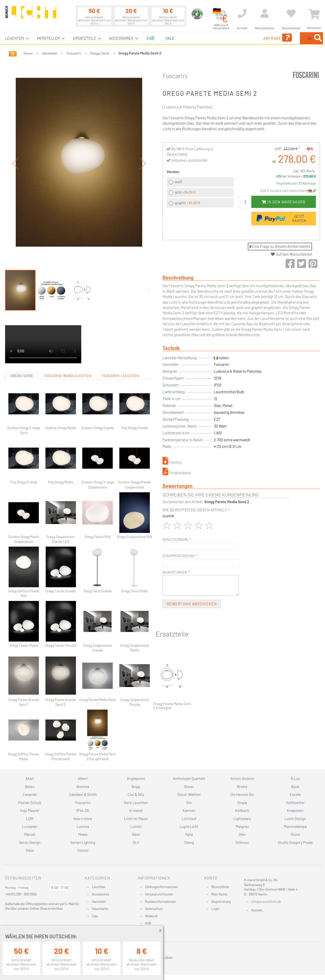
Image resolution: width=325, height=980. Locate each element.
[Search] (318, 38)
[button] (15, 149)
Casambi (30, 794)
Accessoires (101, 894)
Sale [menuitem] (170, 38)
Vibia (30, 850)
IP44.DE (83, 810)
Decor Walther (189, 794)
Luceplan (30, 826)
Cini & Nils (136, 794)
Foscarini (74, 53)
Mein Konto (219, 894)
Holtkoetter (295, 803)
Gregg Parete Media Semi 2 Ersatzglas (172, 706)
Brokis (242, 787)
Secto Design (30, 842)
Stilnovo (242, 842)
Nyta (189, 834)
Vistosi (83, 850)
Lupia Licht (189, 826)
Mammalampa (295, 826)
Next (136, 834)
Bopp (136, 787)
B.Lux (295, 778)
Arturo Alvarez (242, 778)
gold (185, 192)
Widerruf (151, 916)
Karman (189, 810)
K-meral (136, 810)
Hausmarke (100, 909)
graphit (188, 203)
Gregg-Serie (100, 53)
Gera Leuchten (136, 803)
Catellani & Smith (83, 794)
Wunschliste (220, 887)
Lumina (83, 826)
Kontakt (257, 910)
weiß (178, 182)
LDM (30, 819)
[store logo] (31, 14)
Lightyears (242, 819)
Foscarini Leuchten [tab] (120, 348)
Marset (30, 834)
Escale (295, 794)
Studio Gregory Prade (295, 842)
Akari (30, 778)
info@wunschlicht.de (266, 902)
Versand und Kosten (159, 894)
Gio (189, 803)
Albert (83, 778)
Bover (189, 787)
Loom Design (295, 819)
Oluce (295, 834)
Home (28, 53)
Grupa (242, 803)
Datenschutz (154, 909)
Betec (30, 787)
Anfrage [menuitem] (237, 38)
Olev (242, 834)
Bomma (83, 787)
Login (215, 909)
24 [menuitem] (150, 38)
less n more (83, 819)
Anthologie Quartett (189, 778)
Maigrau (242, 826)
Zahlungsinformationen (161, 887)
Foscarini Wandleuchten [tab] (68, 348)
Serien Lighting (83, 842)
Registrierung (221, 902)
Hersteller (50, 53)
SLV (136, 842)
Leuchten (99, 887)
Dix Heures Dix (242, 794)
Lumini (136, 826)
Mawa (83, 834)
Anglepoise (136, 778)
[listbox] (200, 193)
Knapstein (295, 810)
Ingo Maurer (30, 810)
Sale (95, 916)
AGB (148, 923)
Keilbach (242, 810)
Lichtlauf (189, 819)
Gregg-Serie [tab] (22, 348)
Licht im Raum (136, 819)
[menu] (162, 38)
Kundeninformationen (160, 902)
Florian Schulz (30, 803)
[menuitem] (15, 38)
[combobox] (286, 38)
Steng (189, 842)
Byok (295, 787)
